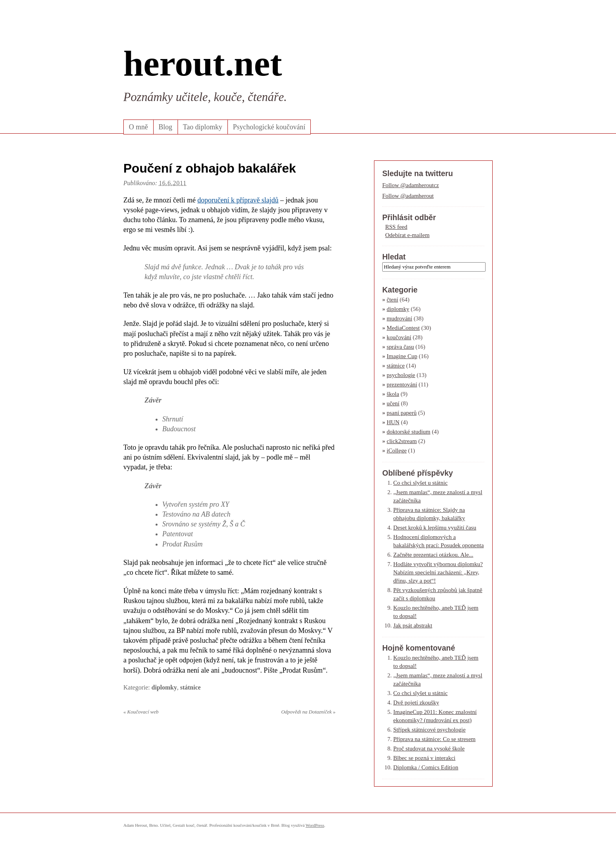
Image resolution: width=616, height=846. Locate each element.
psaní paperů (401, 413)
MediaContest (403, 328)
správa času (400, 347)
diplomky (164, 687)
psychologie (401, 375)
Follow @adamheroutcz (411, 185)
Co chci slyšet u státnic (420, 483)
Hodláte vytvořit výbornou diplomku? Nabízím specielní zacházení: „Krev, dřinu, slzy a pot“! (438, 572)
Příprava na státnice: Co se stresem (434, 739)
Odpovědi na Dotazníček (308, 712)
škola (393, 394)
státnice (190, 687)
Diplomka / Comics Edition (426, 767)
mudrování (399, 318)
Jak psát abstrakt (413, 625)
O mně (138, 127)
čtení (392, 300)
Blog (166, 127)
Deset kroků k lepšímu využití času (435, 528)
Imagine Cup (402, 356)
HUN (393, 422)
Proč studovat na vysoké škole (429, 749)
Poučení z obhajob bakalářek (210, 168)
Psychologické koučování (269, 127)
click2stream (402, 441)
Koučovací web (141, 712)
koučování (399, 337)
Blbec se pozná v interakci (424, 758)
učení (393, 403)
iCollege (397, 451)
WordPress (315, 825)
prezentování (402, 384)
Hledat (394, 257)
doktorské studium (408, 432)
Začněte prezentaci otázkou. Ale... (433, 555)
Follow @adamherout (408, 196)
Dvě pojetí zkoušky (416, 703)
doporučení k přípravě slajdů (238, 200)
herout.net (203, 63)
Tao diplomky (203, 127)
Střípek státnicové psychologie (429, 730)
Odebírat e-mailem (408, 235)
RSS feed (396, 227)
